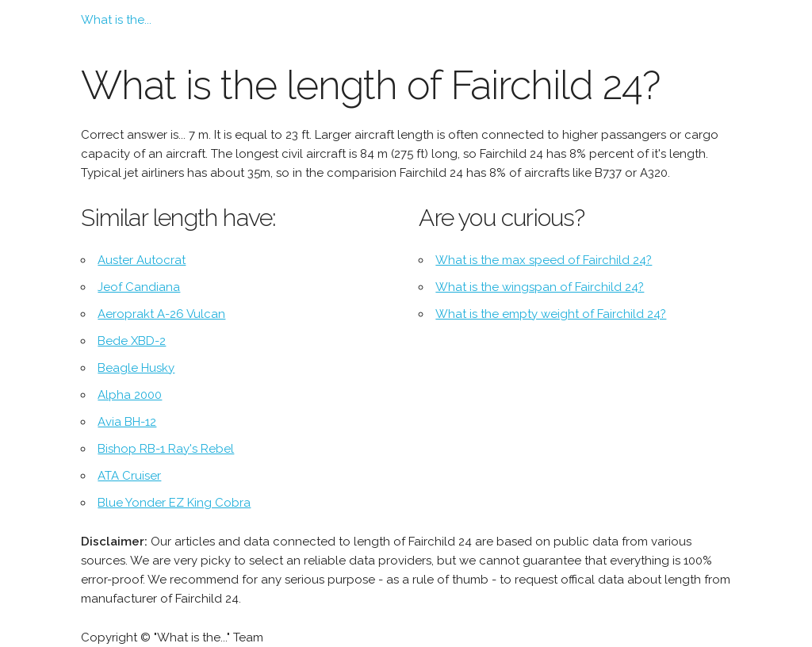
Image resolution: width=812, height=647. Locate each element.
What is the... (116, 20)
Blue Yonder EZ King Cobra (174, 503)
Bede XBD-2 (132, 341)
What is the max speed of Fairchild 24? (544, 260)
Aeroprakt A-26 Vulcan (161, 314)
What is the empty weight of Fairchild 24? (551, 314)
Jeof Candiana (139, 287)
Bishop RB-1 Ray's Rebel (166, 449)
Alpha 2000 (130, 395)
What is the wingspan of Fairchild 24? (540, 287)
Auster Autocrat (142, 260)
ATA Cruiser (129, 476)
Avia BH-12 (127, 422)
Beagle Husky (136, 368)
